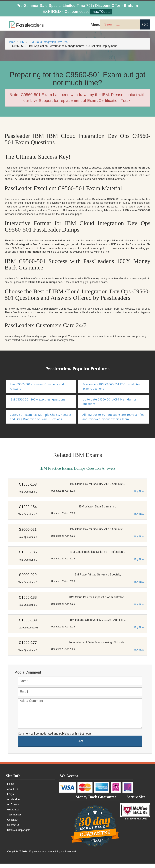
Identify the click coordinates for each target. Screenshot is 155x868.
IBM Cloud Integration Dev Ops (48, 42)
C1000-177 (28, 643)
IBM (22, 42)
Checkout (13, 820)
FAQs (11, 794)
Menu (95, 24)
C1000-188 (28, 598)
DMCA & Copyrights (19, 830)
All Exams (13, 804)
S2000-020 (28, 575)
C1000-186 (28, 552)
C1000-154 (28, 507)
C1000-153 (28, 484)
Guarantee (13, 810)
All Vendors (14, 799)
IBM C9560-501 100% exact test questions (38, 399)
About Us (13, 789)
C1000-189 (28, 620)
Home (11, 42)
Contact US (14, 825)
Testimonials (15, 815)
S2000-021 (28, 530)
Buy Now (139, 491)
